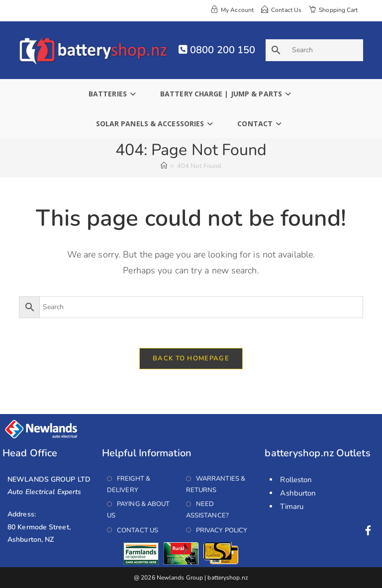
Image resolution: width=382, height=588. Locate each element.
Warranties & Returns (216, 484)
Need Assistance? (207, 510)
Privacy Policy (222, 530)
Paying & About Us (139, 510)
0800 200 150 (217, 50)
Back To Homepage (191, 358)
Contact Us (138, 530)
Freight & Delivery (129, 484)
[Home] (164, 166)
